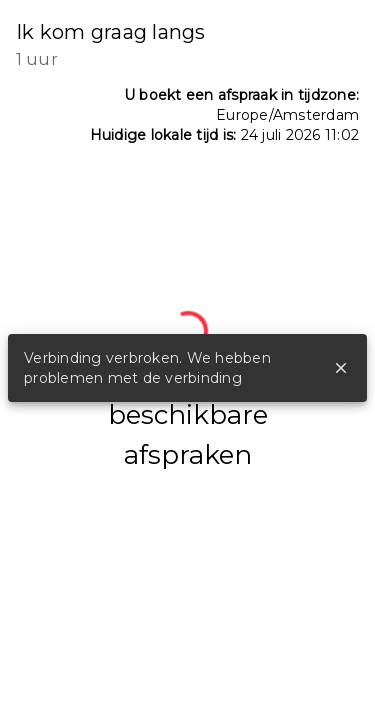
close (341, 368)
